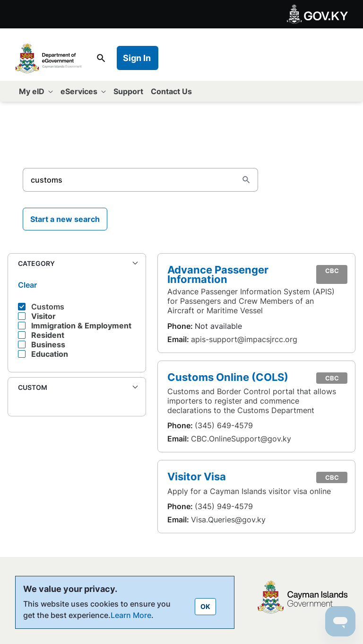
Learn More (131, 615)
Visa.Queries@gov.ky (228, 520)
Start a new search (65, 219)
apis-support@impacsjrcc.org (244, 339)
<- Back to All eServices (65, 126)
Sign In (137, 58)
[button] (77, 264)
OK (205, 606)
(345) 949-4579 (224, 506)
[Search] (129, 180)
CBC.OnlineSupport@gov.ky (241, 439)
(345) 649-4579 (224, 425)
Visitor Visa (197, 476)
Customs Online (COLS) (228, 377)
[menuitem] (36, 91)
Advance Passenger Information (218, 274)
